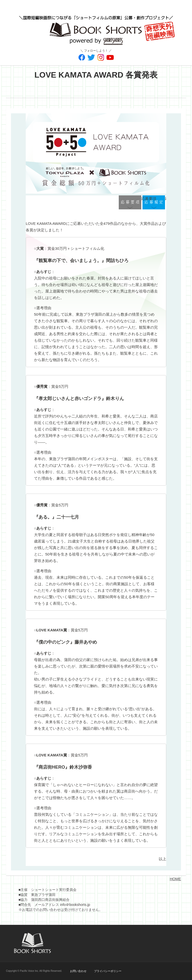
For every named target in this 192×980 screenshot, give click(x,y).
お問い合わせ (78, 971)
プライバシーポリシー (108, 971)
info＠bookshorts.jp (75, 905)
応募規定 (154, 203)
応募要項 (130, 203)
